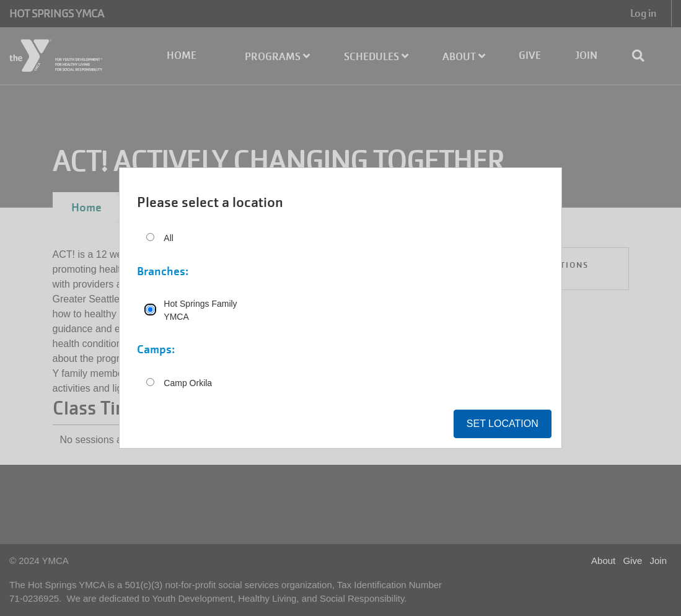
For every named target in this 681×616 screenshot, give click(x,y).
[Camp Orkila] (150, 382)
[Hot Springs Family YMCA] (150, 310)
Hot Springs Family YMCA (200, 310)
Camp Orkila (188, 383)
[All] (150, 237)
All (169, 238)
